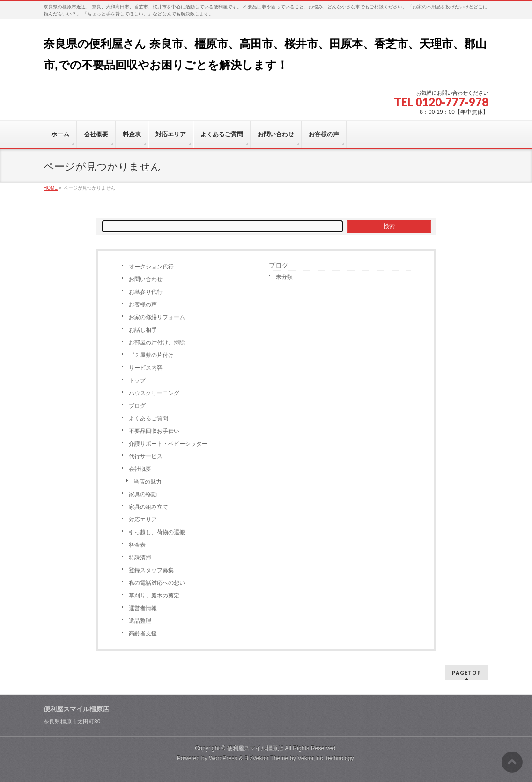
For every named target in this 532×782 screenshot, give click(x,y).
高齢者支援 (143, 633)
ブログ (137, 406)
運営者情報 (143, 608)
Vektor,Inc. (311, 758)
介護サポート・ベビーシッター (168, 444)
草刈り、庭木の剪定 (154, 596)
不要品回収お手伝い (154, 431)
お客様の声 (143, 305)
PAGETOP (467, 673)
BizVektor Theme (266, 758)
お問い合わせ (146, 279)
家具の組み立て (148, 507)
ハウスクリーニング (154, 393)
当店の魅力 (148, 482)
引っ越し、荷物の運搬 (157, 532)
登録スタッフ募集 (151, 570)
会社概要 (140, 469)
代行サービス (146, 456)
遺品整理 (140, 621)
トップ (137, 380)
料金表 (137, 545)
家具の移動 (143, 494)
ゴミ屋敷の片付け (151, 355)
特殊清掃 (140, 558)
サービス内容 (146, 368)
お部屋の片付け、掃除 (157, 343)
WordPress (223, 758)
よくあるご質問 (148, 418)
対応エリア (143, 520)
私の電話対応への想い (157, 583)
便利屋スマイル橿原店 (255, 748)
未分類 (284, 277)
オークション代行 (151, 267)
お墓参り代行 (146, 292)
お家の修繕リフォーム (157, 317)
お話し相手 (143, 330)
